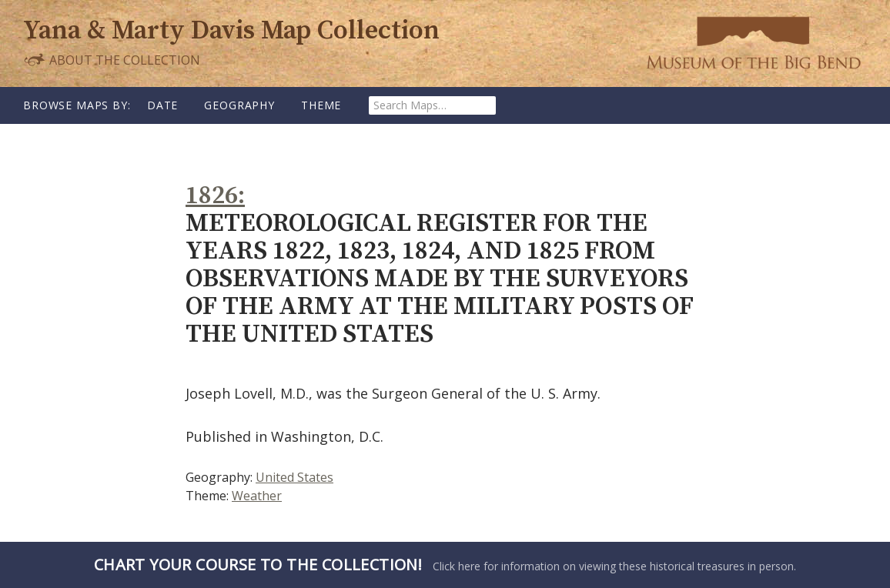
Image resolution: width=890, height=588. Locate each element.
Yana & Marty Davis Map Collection (231, 31)
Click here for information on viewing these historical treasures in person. (445, 565)
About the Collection (112, 60)
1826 (212, 196)
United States (294, 477)
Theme (321, 105)
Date (162, 105)
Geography (239, 105)
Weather (257, 496)
